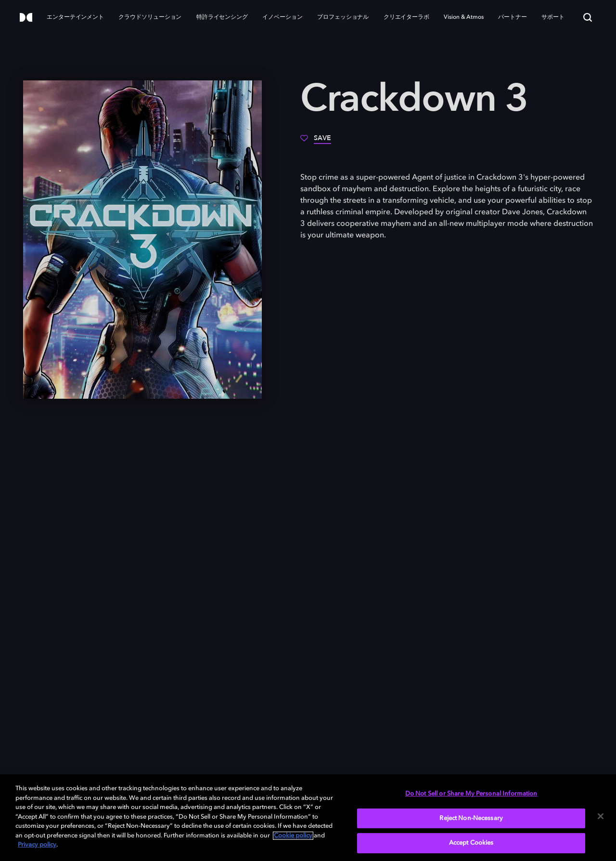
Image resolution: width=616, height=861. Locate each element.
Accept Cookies (471, 843)
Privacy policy (37, 845)
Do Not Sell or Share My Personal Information (471, 794)
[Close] (601, 816)
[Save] (316, 142)
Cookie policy (293, 836)
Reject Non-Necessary (471, 818)
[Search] (588, 17)
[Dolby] (26, 18)
